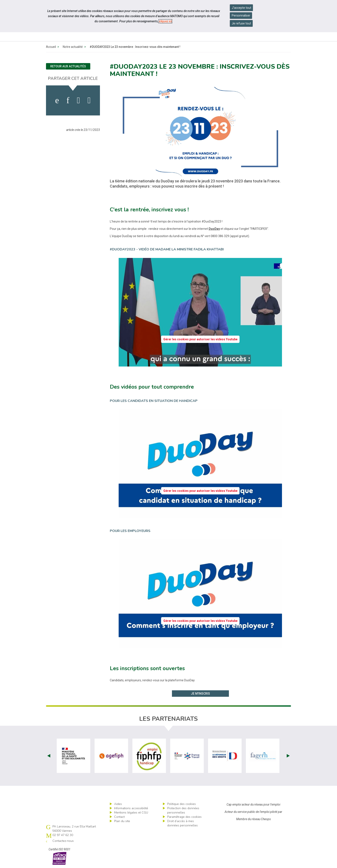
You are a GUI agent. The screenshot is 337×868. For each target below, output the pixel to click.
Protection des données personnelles (183, 810)
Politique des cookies (182, 804)
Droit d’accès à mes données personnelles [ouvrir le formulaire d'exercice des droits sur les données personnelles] (182, 823)
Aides (118, 804)
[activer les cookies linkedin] (68, 100)
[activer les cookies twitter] (79, 100)
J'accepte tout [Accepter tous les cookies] (241, 8)
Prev (49, 756)
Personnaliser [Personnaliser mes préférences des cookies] (241, 15)
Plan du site (122, 821)
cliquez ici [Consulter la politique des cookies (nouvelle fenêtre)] (165, 21)
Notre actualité (73, 47)
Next (288, 756)
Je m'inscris (200, 694)
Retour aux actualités (68, 66)
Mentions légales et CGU (131, 813)
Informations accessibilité (131, 808)
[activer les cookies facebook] (57, 100)
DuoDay (214, 229)
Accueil (51, 47)
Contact (119, 817)
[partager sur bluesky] (89, 100)
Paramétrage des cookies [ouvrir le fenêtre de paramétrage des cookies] (184, 817)
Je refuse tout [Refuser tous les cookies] (241, 23)
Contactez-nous (63, 841)
